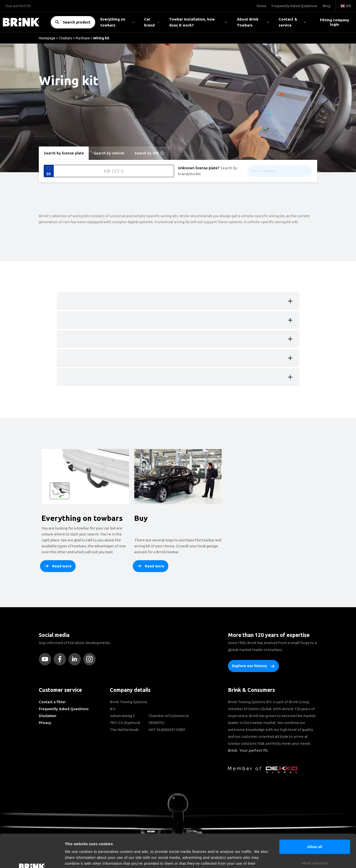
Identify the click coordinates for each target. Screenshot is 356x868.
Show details (259, 858)
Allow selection (315, 832)
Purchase (83, 38)
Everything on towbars (117, 22)
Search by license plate (64, 153)
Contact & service (292, 22)
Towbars (66, 38)
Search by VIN (149, 153)
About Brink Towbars (253, 22)
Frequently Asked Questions (64, 709)
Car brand (152, 22)
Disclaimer (48, 716)
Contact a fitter (52, 702)
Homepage (47, 38)
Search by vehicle (109, 153)
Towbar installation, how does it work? (198, 22)
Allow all (315, 815)
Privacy (45, 723)
